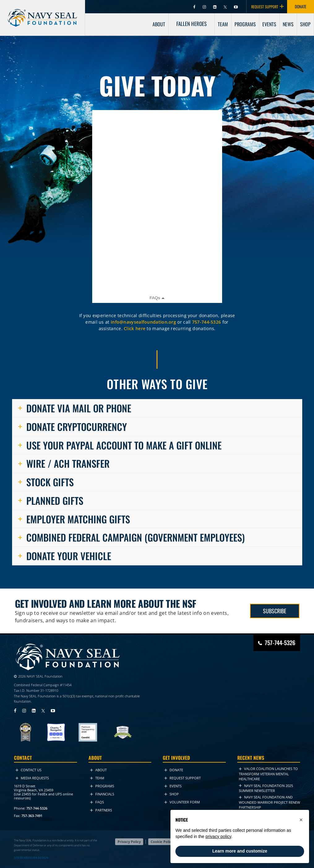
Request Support (183, 778)
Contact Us (28, 770)
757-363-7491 (32, 815)
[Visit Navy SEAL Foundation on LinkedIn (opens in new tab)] (215, 7)
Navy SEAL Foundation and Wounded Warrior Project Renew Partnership (269, 802)
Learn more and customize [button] (240, 851)
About (98, 770)
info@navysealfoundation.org (143, 322)
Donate (174, 770)
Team (97, 778)
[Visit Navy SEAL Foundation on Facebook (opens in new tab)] (195, 7)
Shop (172, 794)
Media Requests (32, 778)
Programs (102, 786)
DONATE (301, 6)
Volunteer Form (182, 802)
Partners (101, 810)
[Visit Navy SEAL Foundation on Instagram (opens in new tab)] (205, 7)
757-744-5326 (207, 322)
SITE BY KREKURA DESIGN (31, 857)
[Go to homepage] (42, 12)
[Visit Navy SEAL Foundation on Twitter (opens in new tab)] (226, 7)
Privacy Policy (129, 842)
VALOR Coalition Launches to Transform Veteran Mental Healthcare (268, 774)
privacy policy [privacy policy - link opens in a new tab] (218, 836)
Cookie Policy (162, 842)
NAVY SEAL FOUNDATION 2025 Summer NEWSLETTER (266, 788)
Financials (102, 794)
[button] (301, 820)
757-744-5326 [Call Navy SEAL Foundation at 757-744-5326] (280, 642)
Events (173, 786)
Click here (135, 328)
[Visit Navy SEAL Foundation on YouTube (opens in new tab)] (236, 7)
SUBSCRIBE (275, 611)
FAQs (97, 802)
